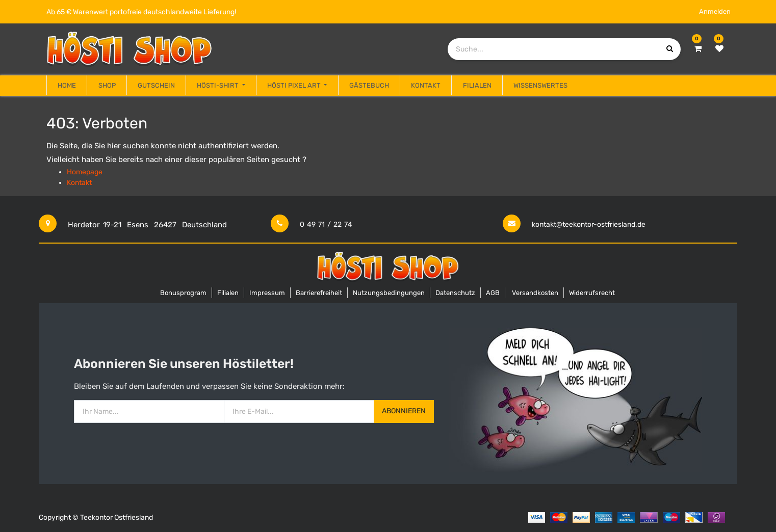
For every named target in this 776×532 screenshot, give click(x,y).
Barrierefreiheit (319, 293)
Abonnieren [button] (404, 411)
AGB (493, 293)
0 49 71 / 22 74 (326, 224)
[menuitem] (67, 86)
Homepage (85, 172)
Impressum (267, 293)
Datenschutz (455, 293)
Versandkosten (535, 293)
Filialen (228, 293)
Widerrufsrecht (592, 293)
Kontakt (79, 183)
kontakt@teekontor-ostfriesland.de (589, 224)
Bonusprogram (183, 293)
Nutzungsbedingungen (389, 293)
